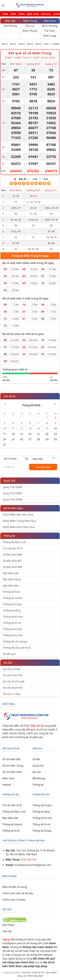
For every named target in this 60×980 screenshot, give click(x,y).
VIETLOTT (46, 14)
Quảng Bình (33, 64)
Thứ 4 (22, 44)
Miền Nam (50, 21)
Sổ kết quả (9, 654)
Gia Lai (30, 26)
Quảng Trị (51, 64)
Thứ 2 (5, 44)
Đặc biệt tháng (12, 579)
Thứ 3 (13, 44)
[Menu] (3, 6)
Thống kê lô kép (12, 629)
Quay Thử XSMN (13, 499)
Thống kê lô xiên (13, 635)
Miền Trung (30, 21)
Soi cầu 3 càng (11, 694)
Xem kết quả (43, 467)
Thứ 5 (30, 44)
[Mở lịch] (26, 459)
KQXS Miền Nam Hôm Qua (19, 527)
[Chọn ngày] (16, 459)
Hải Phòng (10, 26)
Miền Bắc (10, 21)
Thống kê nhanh (13, 598)
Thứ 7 (47, 44)
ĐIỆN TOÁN (33, 14)
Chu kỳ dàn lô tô (13, 548)
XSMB (5, 14)
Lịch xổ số (10, 396)
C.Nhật (55, 44)
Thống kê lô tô (12, 592)
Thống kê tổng (12, 610)
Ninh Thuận (30, 31)
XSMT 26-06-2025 (44, 58)
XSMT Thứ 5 (22, 58)
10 (4, 428)
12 (21, 428)
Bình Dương (50, 26)
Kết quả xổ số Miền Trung (30, 53)
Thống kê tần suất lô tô (17, 648)
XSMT (13, 14)
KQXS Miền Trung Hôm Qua (19, 521)
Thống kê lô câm (13, 617)
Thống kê (9, 536)
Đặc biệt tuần (11, 573)
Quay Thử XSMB (12, 487)
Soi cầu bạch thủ (13, 688)
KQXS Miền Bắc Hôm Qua (18, 515)
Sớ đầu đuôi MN (12, 567)
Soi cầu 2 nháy (12, 669)
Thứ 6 (39, 44)
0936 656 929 (29, 860)
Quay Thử (10, 481)
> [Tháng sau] (55, 404)
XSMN (22, 14)
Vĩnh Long (50, 36)
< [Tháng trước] (5, 404)
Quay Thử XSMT (12, 493)
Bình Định (16, 64)
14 (38, 428)
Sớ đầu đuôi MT (12, 561)
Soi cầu (8, 663)
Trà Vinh (50, 31)
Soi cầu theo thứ (13, 675)
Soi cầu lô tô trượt (14, 681)
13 (30, 428)
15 (47, 428)
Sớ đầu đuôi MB (12, 555)
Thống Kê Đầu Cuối (14, 542)
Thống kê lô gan (13, 604)
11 (13, 428)
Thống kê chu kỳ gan (15, 641)
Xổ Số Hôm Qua (13, 508)
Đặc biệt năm (11, 586)
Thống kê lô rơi (12, 623)
